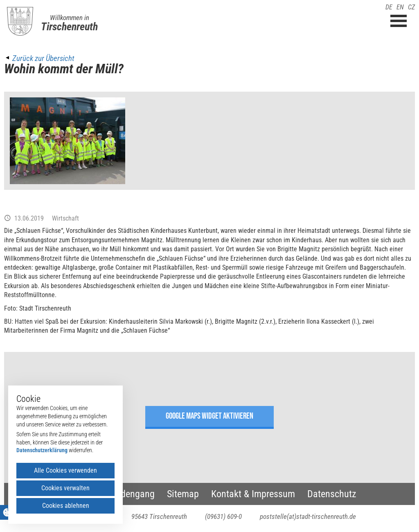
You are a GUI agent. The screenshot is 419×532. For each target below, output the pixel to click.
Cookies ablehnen (66, 506)
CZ (411, 7)
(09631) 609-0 (223, 516)
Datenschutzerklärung (42, 450)
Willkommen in (70, 18)
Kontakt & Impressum (253, 494)
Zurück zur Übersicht (43, 58)
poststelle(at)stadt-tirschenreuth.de (308, 516)
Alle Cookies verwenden (65, 470)
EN (400, 7)
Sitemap (183, 494)
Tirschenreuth (69, 27)
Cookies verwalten (65, 488)
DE (389, 7)
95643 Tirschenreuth (159, 516)
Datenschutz (332, 494)
